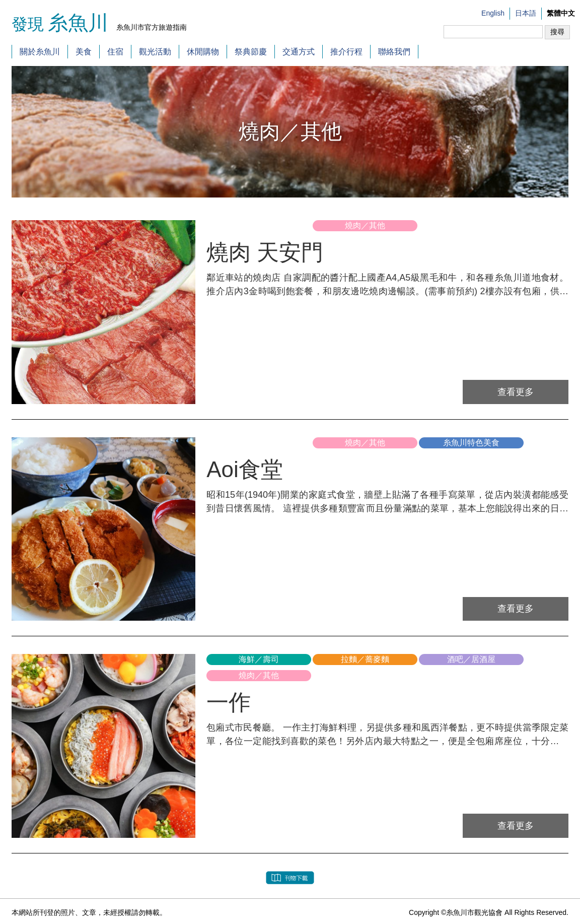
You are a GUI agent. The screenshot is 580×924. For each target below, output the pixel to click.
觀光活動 (155, 52)
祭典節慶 (251, 52)
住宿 (115, 52)
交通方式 (299, 52)
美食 (84, 52)
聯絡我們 (394, 52)
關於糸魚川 (40, 52)
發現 (63, 24)
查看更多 (521, 391)
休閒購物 (203, 52)
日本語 (526, 13)
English (493, 13)
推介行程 (346, 52)
